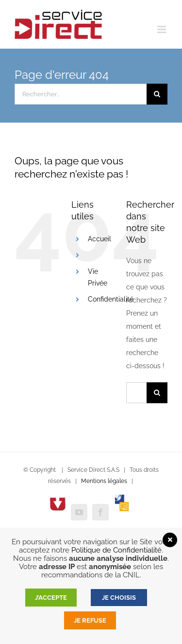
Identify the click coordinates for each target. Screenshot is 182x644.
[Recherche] (157, 94)
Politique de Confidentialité (116, 550)
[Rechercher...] (81, 94)
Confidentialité (111, 299)
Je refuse (90, 620)
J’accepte (51, 598)
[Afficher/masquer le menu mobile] (162, 29)
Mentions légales (104, 481)
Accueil (99, 239)
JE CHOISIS (119, 598)
